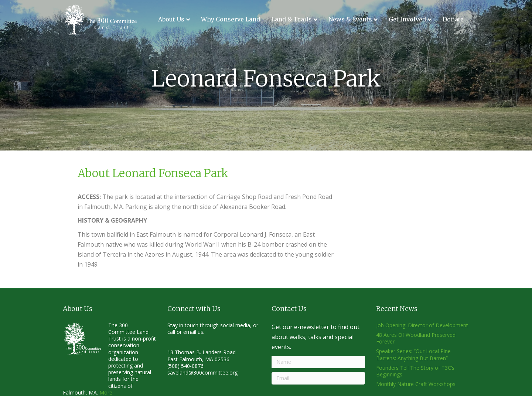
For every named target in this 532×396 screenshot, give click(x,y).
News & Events (350, 19)
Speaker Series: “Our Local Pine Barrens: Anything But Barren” (413, 354)
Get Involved (407, 19)
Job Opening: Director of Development (422, 325)
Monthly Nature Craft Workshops (416, 384)
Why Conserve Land (231, 19)
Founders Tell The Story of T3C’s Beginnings (415, 371)
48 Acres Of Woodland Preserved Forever (416, 338)
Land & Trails (291, 19)
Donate (453, 19)
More (106, 392)
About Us (171, 19)
